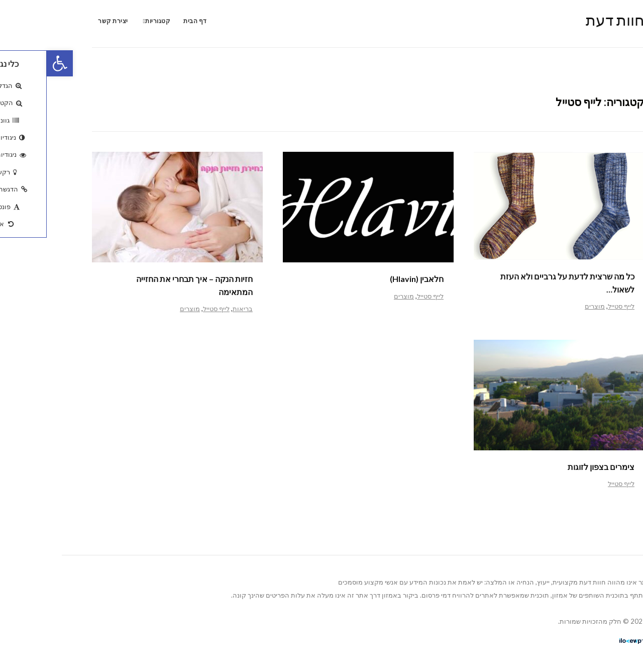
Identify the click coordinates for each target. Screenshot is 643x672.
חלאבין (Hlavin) (370, 279)
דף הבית (148, 21)
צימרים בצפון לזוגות (554, 467)
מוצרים (548, 306)
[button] (13, 63)
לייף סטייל (574, 306)
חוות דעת (568, 20)
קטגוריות (111, 21)
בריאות (196, 309)
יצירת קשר (66, 21)
